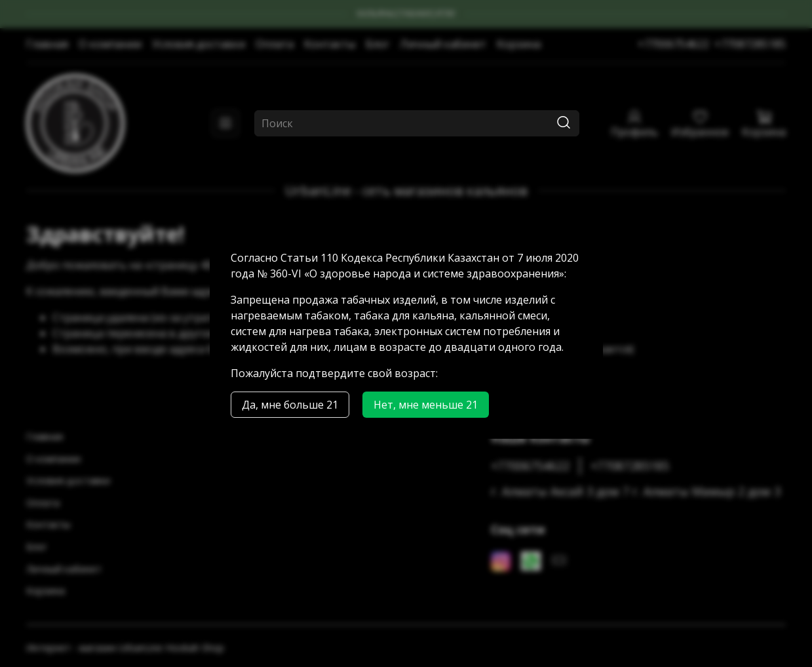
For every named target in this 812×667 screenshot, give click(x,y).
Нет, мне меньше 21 (426, 405)
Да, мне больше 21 (290, 405)
